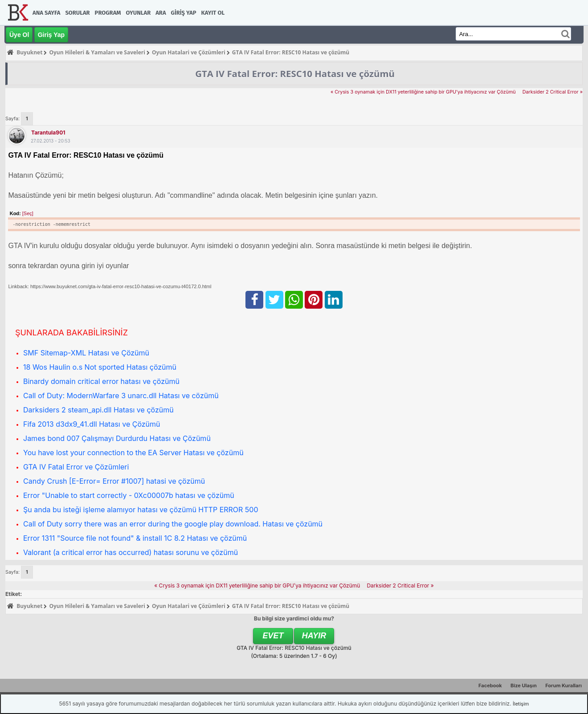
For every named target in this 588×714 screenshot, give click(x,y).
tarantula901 (48, 133)
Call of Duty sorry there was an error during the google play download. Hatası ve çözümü (173, 524)
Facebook (490, 685)
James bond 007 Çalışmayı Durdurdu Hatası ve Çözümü (117, 438)
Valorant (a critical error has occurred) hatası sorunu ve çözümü (131, 552)
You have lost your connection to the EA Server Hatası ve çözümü (133, 453)
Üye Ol (19, 35)
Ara (161, 13)
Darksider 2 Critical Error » (553, 92)
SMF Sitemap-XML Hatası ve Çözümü (86, 353)
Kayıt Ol (213, 13)
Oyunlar (139, 13)
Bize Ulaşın (524, 685)
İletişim (521, 704)
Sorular (77, 13)
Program (108, 13)
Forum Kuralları (563, 685)
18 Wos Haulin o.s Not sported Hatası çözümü (100, 367)
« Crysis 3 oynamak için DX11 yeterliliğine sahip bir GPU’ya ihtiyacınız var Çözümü (423, 92)
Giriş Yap (184, 13)
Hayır (314, 636)
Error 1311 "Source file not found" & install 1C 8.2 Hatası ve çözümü (135, 538)
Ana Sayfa (46, 13)
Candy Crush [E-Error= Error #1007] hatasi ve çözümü (114, 481)
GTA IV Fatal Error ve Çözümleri (76, 467)
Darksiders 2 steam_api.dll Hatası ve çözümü (98, 410)
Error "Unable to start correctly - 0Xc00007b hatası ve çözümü (129, 495)
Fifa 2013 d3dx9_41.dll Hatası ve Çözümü (92, 424)
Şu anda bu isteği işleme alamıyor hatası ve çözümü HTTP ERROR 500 (141, 510)
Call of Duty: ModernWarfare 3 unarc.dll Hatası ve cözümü (121, 396)
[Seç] (28, 213)
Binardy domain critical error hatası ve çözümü (101, 381)
